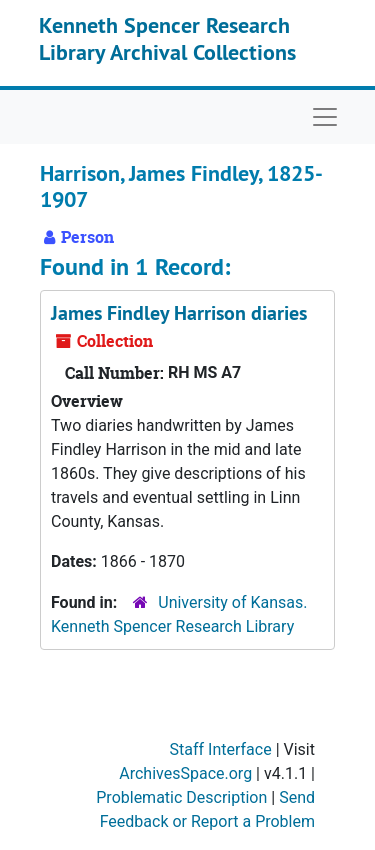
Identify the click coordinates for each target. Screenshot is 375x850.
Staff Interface (221, 749)
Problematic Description (181, 797)
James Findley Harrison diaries (179, 313)
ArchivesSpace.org (185, 773)
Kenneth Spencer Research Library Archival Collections (167, 38)
